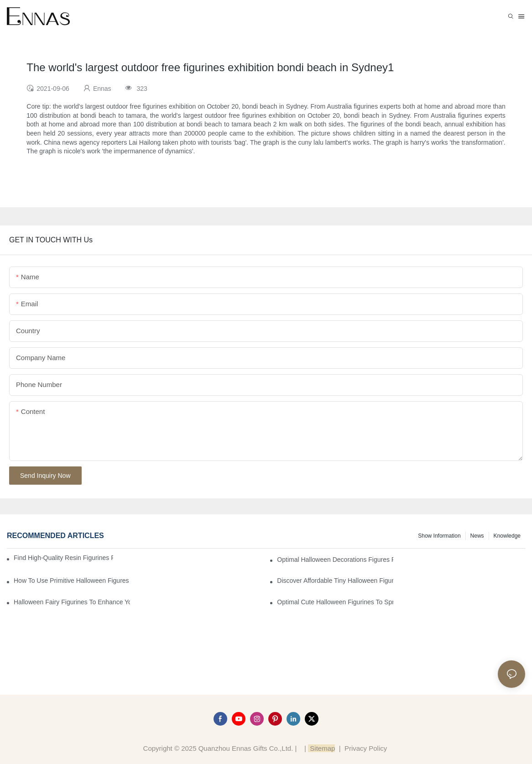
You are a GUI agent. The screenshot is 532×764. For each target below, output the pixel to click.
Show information (439, 536)
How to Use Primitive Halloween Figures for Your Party (72, 581)
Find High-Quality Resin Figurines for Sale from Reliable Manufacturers (63, 558)
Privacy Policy (366, 748)
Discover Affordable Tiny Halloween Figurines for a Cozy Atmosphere (335, 581)
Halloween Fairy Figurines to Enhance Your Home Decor (72, 602)
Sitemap (321, 748)
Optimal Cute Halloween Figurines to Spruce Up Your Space (335, 602)
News (477, 536)
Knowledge (507, 536)
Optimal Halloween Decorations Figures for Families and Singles (335, 560)
